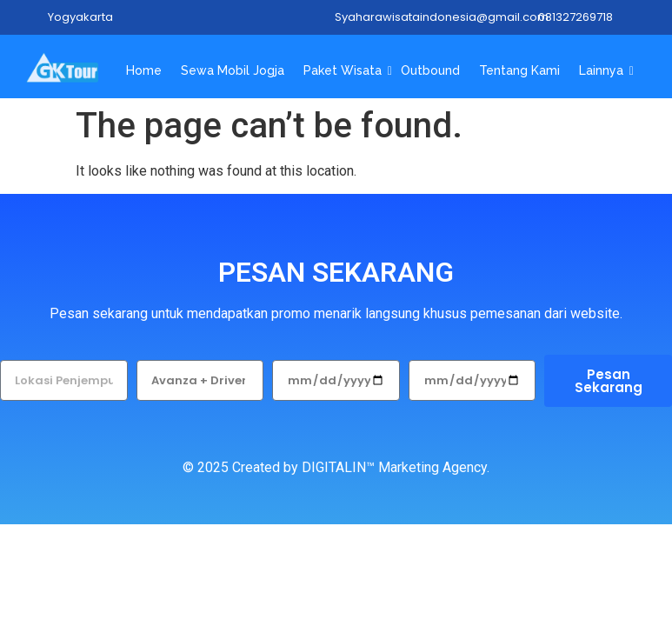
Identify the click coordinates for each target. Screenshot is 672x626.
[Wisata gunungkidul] (62, 68)
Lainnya (603, 70)
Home (144, 70)
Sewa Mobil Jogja (233, 70)
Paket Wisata (345, 70)
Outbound (430, 70)
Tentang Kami (519, 70)
